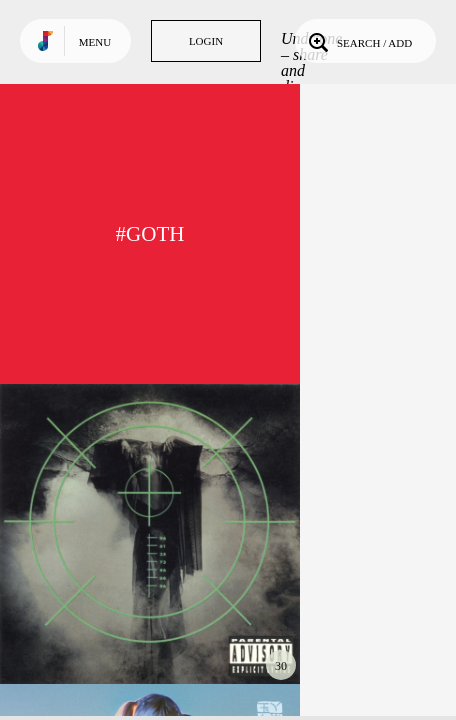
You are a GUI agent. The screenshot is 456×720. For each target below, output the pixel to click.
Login (206, 41)
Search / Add (358, 41)
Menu (95, 42)
